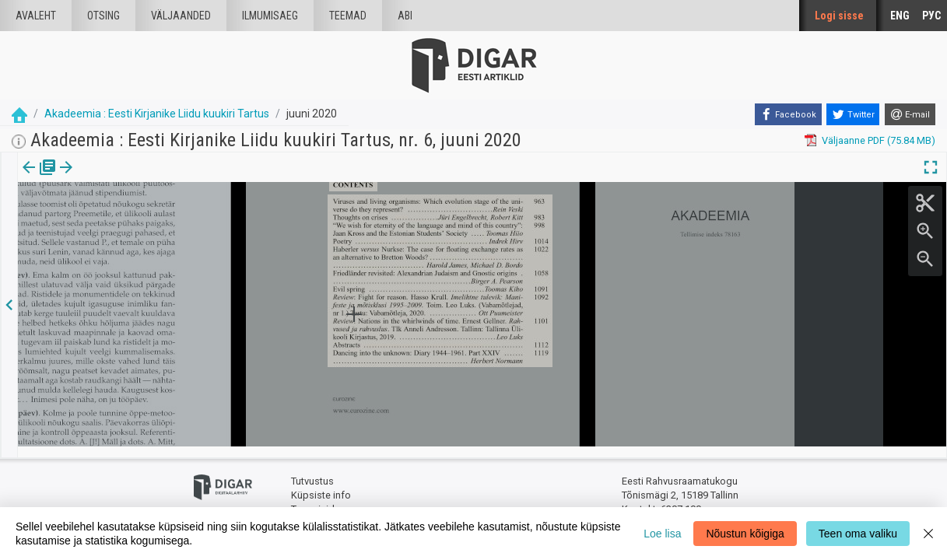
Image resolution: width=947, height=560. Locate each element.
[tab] (39, 178)
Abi (405, 16)
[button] (133, 178)
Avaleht (36, 16)
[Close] (928, 534)
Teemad (348, 16)
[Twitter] (853, 114)
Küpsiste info (321, 484)
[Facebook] (788, 114)
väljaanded (181, 16)
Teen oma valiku (858, 534)
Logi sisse (839, 16)
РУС (931, 16)
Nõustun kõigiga (745, 534)
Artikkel (109, 178)
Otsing (103, 16)
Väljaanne (39, 178)
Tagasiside (316, 498)
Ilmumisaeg (270, 16)
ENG (900, 16)
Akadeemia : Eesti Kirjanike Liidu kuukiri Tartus (157, 114)
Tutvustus (312, 471)
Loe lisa (662, 534)
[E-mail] (910, 114)
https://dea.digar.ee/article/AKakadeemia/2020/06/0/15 (144, 221)
